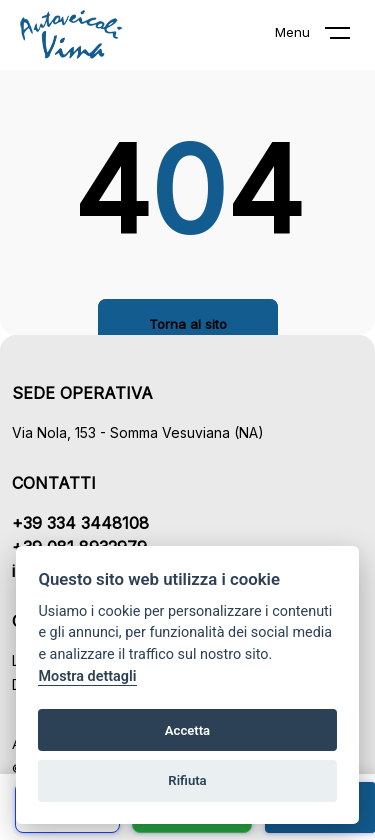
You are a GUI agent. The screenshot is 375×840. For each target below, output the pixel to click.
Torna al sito (188, 324)
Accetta (187, 730)
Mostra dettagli (87, 676)
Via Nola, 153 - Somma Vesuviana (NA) (138, 432)
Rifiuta (187, 780)
